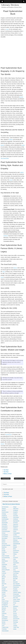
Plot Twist (16, 598)
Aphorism (4, 521)
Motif (14, 580)
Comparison (5, 535)
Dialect (4, 540)
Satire (3, 612)
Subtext (15, 615)
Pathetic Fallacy (17, 592)
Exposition (16, 552)
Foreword (16, 558)
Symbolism (5, 619)
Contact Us (10, 643)
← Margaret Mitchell (6, 479)
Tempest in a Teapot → (19, 479)
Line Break (16, 573)
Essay (3, 549)
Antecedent (16, 517)
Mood (3, 580)
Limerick (4, 573)
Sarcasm (15, 610)
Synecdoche (16, 619)
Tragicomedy (5, 627)
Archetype (4, 524)
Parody (4, 592)
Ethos (15, 549)
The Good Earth (5, 158)
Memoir (4, 577)
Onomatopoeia (17, 585)
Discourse (4, 544)
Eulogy (4, 551)
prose (11, 180)
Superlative (5, 617)
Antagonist (5, 517)
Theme (4, 624)
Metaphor (16, 577)
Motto (3, 582)
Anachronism (5, 512)
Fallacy (15, 554)
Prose (15, 603)
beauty (2, 145)
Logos (3, 575)
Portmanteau (16, 601)
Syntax (4, 622)
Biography (16, 526)
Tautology (16, 622)
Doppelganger (17, 544)
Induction (15, 566)
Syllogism (16, 617)
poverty (21, 97)
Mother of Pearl (7, 474)
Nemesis (4, 584)
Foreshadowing (6, 558)
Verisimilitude (5, 631)
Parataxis (15, 591)
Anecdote (16, 516)
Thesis (15, 624)
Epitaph (15, 547)
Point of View (5, 601)
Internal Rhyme (6, 570)
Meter (3, 578)
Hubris (4, 563)
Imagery (4, 566)
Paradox (15, 589)
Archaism (15, 523)
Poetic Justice (17, 599)
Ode (3, 585)
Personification (17, 596)
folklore (11, 140)
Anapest (15, 514)
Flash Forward (5, 556)
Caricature (5, 530)
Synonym (15, 620)
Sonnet (15, 613)
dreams (3, 444)
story (4, 272)
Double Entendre (6, 545)
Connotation (5, 537)
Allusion (4, 510)
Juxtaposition (16, 572)
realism (22, 172)
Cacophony (5, 528)
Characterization (6, 531)
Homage (15, 561)
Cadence (15, 528)
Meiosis (15, 575)
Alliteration (16, 509)
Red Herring (5, 606)
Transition (4, 629)
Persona (4, 596)
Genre (3, 559)
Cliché (15, 531)
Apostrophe (5, 523)
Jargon (4, 572)
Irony (14, 570)
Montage (15, 578)
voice (7, 29)
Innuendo (15, 568)
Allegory (4, 509)
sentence (6, 236)
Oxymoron (5, 587)
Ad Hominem (5, 507)
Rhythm (4, 610)
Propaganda (5, 603)
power (23, 145)
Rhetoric (4, 608)
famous (15, 268)
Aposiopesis (16, 521)
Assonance (5, 526)
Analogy (4, 514)
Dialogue (15, 540)
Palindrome (16, 587)
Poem (3, 599)
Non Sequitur (16, 584)
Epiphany (4, 547)
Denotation (5, 538)
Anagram (15, 512)
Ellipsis (15, 545)
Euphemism (16, 551)
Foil (14, 556)
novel (2, 277)
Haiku (15, 559)
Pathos (4, 594)
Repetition (16, 606)
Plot (3, 598)
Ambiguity (16, 510)
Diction (4, 542)
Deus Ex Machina (18, 538)
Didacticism (16, 542)
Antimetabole (5, 519)
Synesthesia (5, 620)
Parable (4, 589)
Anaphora (4, 516)
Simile (15, 612)
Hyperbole (4, 565)
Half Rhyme (5, 561)
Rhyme (15, 608)
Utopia (15, 629)
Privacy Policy (16, 643)
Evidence (4, 552)
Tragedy (15, 626)
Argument (16, 524)
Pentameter (16, 594)
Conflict (15, 535)
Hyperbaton (16, 563)
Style (3, 615)
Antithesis (16, 519)
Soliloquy (4, 613)
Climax (4, 533)
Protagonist (5, 605)
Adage (15, 507)
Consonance (16, 537)
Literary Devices (10, 5)
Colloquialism (16, 533)
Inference (4, 568)
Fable (3, 554)
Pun (14, 605)
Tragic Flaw (16, 627)
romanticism (8, 434)
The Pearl (6, 470)
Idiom (15, 565)
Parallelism (5, 591)
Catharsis (16, 530)
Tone (3, 626)
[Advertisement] (13, 52)
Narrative (15, 582)
